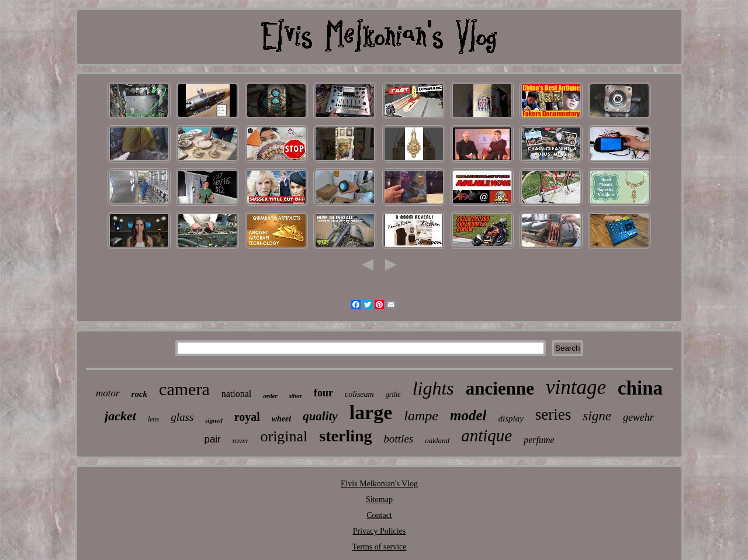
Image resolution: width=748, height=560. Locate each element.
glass (182, 417)
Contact (379, 515)
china (640, 388)
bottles (399, 439)
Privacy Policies (380, 531)
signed (214, 420)
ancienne (500, 388)
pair (212, 439)
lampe (421, 416)
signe (597, 416)
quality (320, 416)
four (323, 393)
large (371, 412)
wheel (281, 419)
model (468, 415)
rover (241, 440)
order (270, 396)
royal (247, 417)
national (237, 394)
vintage (576, 387)
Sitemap (379, 499)
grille (393, 395)
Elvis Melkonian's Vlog (379, 484)
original (284, 436)
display (510, 419)
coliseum (359, 394)
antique (486, 435)
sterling (345, 436)
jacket (120, 416)
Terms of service (379, 547)
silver (296, 396)
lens (153, 419)
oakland (437, 440)
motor (108, 393)
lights (433, 388)
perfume (539, 440)
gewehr (638, 417)
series (553, 414)
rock (140, 394)
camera (184, 389)
